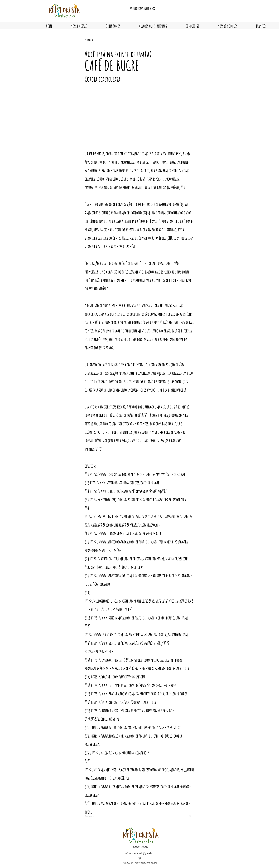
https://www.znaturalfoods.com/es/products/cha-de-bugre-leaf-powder (139, 694)
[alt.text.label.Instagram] (139, 858)
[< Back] (96, 40)
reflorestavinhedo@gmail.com (140, 853)
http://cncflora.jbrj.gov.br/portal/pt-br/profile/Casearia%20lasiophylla (138, 500)
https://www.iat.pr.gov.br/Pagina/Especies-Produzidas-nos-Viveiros (137, 727)
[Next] (186, 816)
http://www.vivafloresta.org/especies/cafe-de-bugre (125, 483)
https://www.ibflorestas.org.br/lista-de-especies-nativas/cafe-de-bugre (138, 474)
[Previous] (96, 816)
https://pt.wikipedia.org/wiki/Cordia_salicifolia (123, 702)
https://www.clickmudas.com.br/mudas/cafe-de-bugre (126, 533)
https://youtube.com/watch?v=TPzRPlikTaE (118, 677)
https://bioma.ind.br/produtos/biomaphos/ (120, 753)
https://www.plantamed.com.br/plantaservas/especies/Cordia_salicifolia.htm (136, 635)
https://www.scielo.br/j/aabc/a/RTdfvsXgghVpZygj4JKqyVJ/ (128, 491)
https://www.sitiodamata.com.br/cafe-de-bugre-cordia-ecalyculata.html (140, 618)
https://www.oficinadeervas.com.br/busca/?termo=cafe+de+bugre (134, 685)
